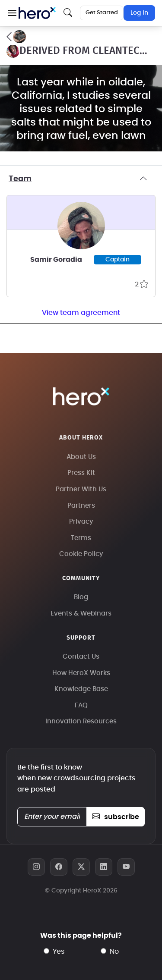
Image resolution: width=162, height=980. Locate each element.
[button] (12, 13)
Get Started (102, 13)
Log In (139, 13)
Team (81, 179)
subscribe (116, 817)
